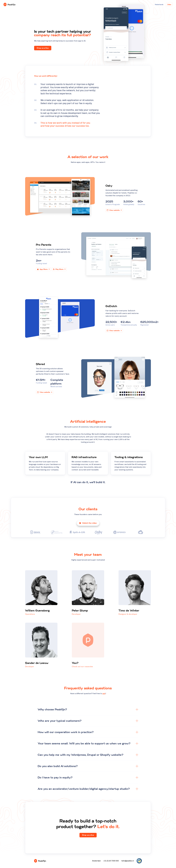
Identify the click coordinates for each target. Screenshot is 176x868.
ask (104, 741)
